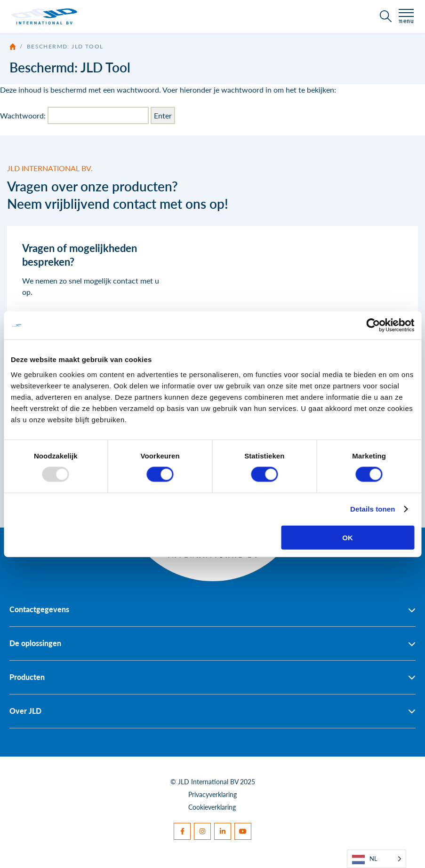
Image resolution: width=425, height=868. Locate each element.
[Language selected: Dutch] (377, 859)
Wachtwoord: (74, 115)
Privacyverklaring (212, 794)
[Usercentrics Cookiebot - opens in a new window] (373, 325)
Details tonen (373, 509)
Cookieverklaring (212, 807)
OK (348, 537)
